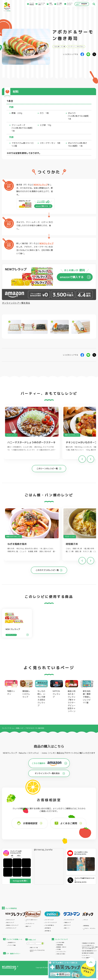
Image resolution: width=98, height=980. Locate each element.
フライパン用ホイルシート (32, 920)
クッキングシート (30, 924)
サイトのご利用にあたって (88, 945)
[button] (91, 459)
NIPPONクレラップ (11, 928)
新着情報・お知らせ (61, 947)
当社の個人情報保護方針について (89, 951)
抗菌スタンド (67, 925)
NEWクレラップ (41, 185)
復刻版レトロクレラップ (12, 925)
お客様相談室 (60, 945)
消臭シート (67, 928)
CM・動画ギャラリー (60, 4)
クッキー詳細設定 (86, 958)
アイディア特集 (12, 945)
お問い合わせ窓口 (61, 954)
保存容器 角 (48, 928)
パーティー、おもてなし (76, 46)
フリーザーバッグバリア (51, 923)
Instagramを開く (20, 881)
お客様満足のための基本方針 (88, 943)
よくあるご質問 (60, 943)
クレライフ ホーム (8, 728)
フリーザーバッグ (49, 920)
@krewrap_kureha (43, 850)
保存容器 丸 (48, 931)
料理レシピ (20, 728)
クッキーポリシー (86, 955)
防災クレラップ (10, 923)
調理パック (28, 926)
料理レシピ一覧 (34, 948)
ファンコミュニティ (61, 952)
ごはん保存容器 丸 (49, 925)
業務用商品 (86, 926)
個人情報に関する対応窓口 (88, 953)
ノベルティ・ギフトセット (89, 929)
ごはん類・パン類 (59, 46)
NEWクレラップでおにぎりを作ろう (37, 951)
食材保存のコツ (12, 943)
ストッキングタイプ (69, 920)
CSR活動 (58, 949)
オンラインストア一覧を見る (16, 303)
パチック (86, 920)
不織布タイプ (67, 923)
